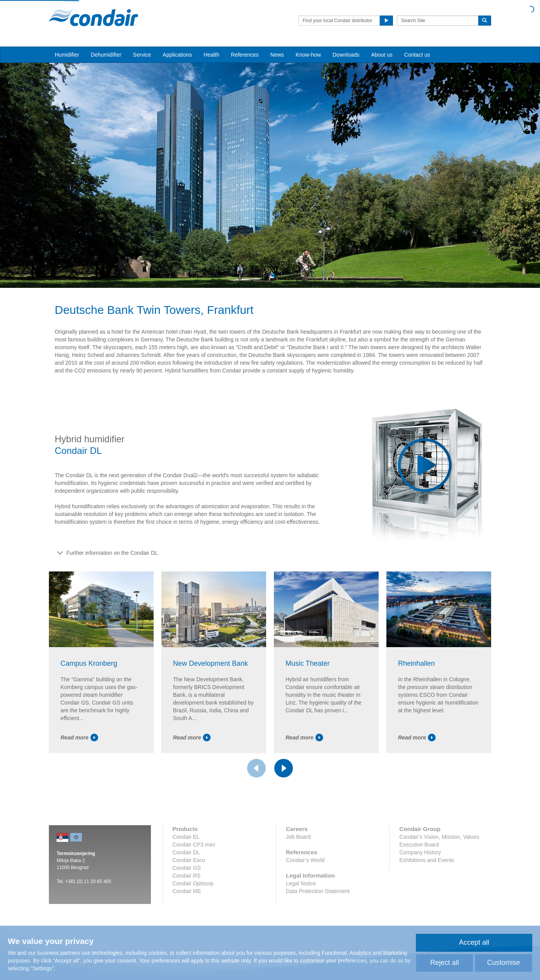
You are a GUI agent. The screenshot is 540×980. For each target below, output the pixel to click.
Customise (503, 963)
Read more (79, 738)
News (277, 55)
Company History (420, 852)
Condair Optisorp (193, 883)
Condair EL (186, 837)
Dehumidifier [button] (106, 55)
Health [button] (211, 55)
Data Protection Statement (318, 891)
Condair (93, 17)
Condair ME (187, 891)
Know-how (308, 55)
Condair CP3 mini (194, 845)
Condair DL (186, 852)
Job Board (298, 837)
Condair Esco (189, 860)
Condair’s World (305, 860)
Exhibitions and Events (427, 860)
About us (382, 55)
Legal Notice (301, 883)
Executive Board (419, 845)
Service (142, 55)
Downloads (346, 55)
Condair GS (187, 868)
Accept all (474, 942)
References (245, 55)
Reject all (445, 963)
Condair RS (187, 876)
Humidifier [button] (67, 55)
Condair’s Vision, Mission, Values (439, 837)
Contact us (417, 55)
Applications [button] (177, 55)
